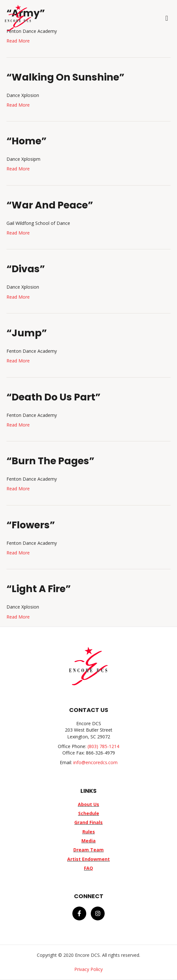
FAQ (88, 868)
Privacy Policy (88, 969)
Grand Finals (88, 822)
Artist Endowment (88, 859)
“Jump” (27, 333)
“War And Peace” (50, 205)
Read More (18, 41)
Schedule (89, 813)
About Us (88, 804)
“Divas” (26, 269)
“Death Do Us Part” (53, 397)
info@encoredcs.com (95, 762)
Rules (89, 832)
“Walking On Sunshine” (65, 77)
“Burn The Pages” (50, 461)
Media (88, 841)
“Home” (26, 141)
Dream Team (88, 850)
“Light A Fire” (39, 589)
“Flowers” (31, 525)
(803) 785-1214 (103, 746)
